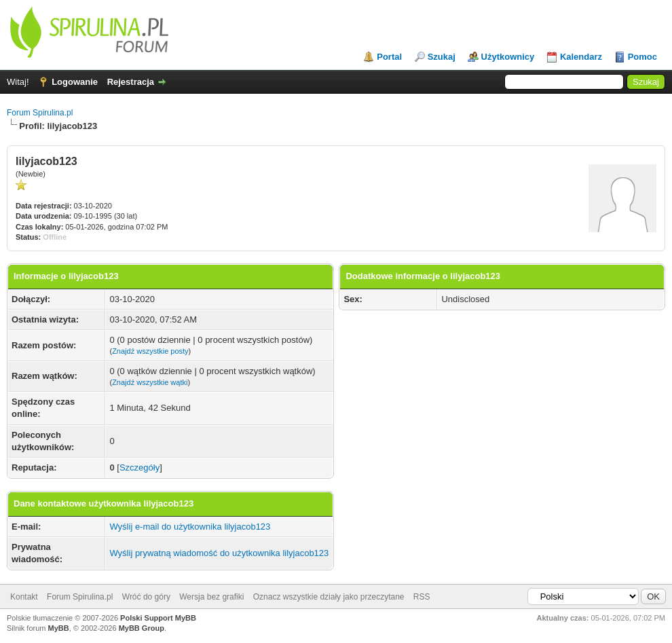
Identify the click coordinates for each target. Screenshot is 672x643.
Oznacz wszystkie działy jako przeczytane (329, 597)
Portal (389, 57)
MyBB (59, 628)
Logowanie (75, 82)
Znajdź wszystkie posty (150, 351)
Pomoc (642, 57)
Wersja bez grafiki (211, 597)
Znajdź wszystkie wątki (150, 382)
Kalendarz (581, 57)
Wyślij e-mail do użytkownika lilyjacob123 (190, 527)
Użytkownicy (508, 57)
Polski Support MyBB (158, 618)
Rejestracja (131, 82)
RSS (422, 597)
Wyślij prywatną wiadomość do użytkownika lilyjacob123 (219, 553)
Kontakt (24, 597)
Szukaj (442, 57)
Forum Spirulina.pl (40, 113)
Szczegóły (139, 467)
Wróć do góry (146, 597)
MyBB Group (142, 628)
